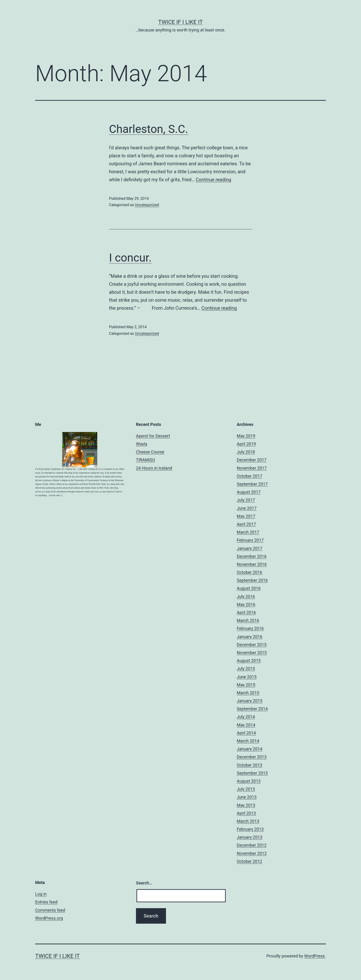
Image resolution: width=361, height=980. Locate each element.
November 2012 (252, 853)
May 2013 (246, 805)
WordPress (314, 956)
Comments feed (50, 910)
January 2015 (250, 701)
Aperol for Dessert (153, 436)
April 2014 (246, 733)
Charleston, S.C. (149, 129)
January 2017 (250, 548)
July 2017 (246, 500)
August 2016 (249, 588)
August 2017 (249, 492)
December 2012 (252, 845)
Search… (144, 883)
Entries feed (46, 902)
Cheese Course (150, 452)
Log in (41, 894)
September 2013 (252, 773)
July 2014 (246, 717)
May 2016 (246, 604)
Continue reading (213, 180)
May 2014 (246, 725)
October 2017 (249, 476)
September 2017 (252, 484)
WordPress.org (49, 918)
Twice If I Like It (180, 22)
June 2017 (247, 508)
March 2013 (248, 821)
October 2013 (249, 765)
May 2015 (246, 685)
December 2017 (252, 460)
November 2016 (252, 564)
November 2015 (252, 653)
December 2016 (252, 556)
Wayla (142, 444)
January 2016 (250, 637)
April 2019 (246, 444)
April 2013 (246, 813)
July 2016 (246, 596)
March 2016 (248, 620)
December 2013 (252, 757)
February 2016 (250, 628)
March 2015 (248, 693)
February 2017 (250, 540)
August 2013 (249, 781)
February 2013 (250, 829)
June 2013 (247, 797)
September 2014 (252, 709)
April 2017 (246, 524)
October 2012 (249, 861)
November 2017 (252, 468)
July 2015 (246, 669)
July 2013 (246, 789)
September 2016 (252, 580)
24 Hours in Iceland (154, 468)
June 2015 (247, 677)
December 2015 (252, 645)
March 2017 (248, 532)
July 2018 (246, 452)
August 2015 (249, 661)
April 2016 (246, 612)
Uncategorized (147, 205)
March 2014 (248, 741)
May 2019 (246, 436)
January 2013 (250, 837)
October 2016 (249, 572)
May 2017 (246, 516)
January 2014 (250, 749)
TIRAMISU (145, 460)
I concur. (130, 258)
